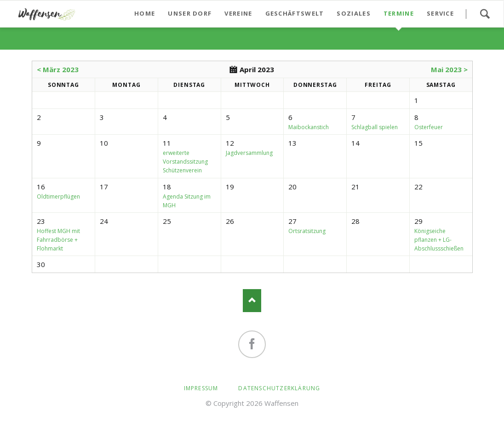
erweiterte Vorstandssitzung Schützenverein (185, 162)
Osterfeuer (429, 127)
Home (145, 13)
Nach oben (252, 301)
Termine (399, 13)
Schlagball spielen (375, 127)
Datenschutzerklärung (279, 388)
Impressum (201, 388)
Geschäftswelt (295, 13)
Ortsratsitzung (307, 231)
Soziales (353, 13)
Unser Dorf (190, 13)
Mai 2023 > (449, 69)
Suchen (485, 14)
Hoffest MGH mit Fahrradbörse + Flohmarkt (58, 240)
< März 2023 (58, 69)
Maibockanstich (309, 127)
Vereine (238, 13)
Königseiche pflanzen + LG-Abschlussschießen (439, 240)
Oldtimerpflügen (58, 196)
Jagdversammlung (249, 153)
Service (440, 13)
